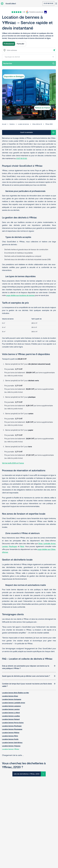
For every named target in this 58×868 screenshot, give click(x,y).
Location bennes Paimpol (11, 719)
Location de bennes (23, 124)
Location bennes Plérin (10, 736)
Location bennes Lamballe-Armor (14, 703)
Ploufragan (13, 546)
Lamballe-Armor (50, 544)
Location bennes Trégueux (11, 746)
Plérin (22, 546)
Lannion (5, 546)
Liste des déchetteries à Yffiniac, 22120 (27, 774)
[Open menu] (53, 57)
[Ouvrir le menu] (56, 4)
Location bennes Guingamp (12, 699)
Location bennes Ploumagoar (12, 729)
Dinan (40, 544)
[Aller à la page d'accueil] (8, 4)
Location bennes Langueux (11, 706)
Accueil (4, 124)
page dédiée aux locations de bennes (20, 295)
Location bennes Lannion (11, 709)
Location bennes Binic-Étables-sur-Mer (16, 693)
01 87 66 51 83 (48, 3)
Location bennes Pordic (10, 739)
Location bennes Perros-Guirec (13, 723)
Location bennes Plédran (11, 733)
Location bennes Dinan (10, 696)
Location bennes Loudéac (11, 716)
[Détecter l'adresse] (54, 50)
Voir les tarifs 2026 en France (13, 463)
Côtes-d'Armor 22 (37, 124)
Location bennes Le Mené (11, 713)
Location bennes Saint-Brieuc (12, 743)
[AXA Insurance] (38, 12)
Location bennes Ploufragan (12, 726)
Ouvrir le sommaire (27, 132)
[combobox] (29, 50)
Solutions (12, 124)
